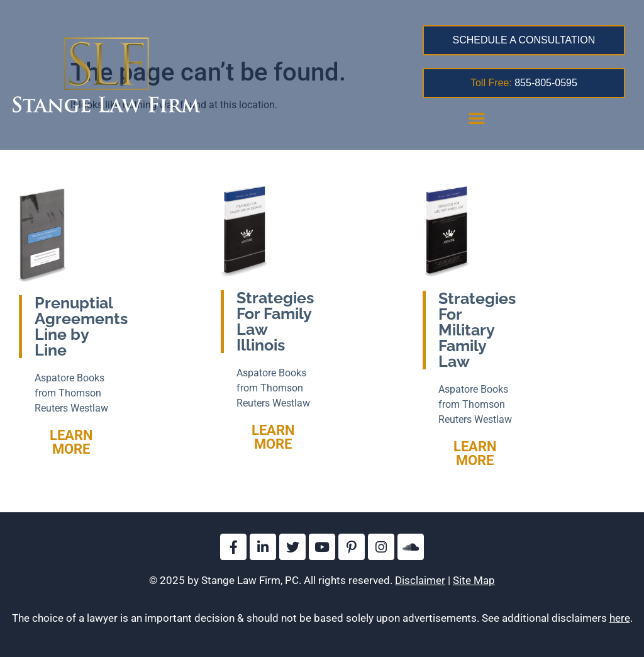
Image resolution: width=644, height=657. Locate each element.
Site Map (474, 580)
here (620, 618)
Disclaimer (420, 580)
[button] (477, 118)
